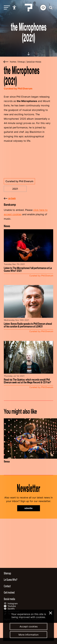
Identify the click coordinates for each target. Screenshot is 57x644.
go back (10, 198)
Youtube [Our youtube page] (10, 606)
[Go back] (6, 62)
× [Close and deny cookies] (51, 613)
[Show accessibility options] (15, 8)
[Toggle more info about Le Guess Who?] (28, 580)
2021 (15, 189)
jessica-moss (34, 62)
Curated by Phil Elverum (19, 181)
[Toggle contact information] (28, 586)
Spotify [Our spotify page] (9, 609)
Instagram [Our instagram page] (11, 603)
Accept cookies (29, 626)
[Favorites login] (43, 8)
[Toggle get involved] (28, 592)
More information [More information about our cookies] (28, 635)
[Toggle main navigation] (6, 8)
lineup (21, 62)
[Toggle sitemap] (28, 573)
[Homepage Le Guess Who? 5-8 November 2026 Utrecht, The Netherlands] (29, 8)
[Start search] (50, 8)
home (13, 62)
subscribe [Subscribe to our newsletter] (28, 508)
